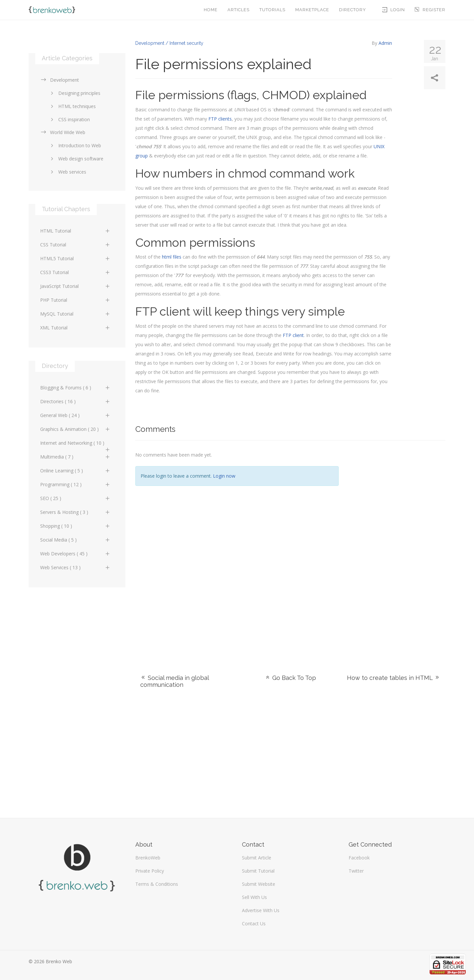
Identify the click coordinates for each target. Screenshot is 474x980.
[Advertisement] (397, 549)
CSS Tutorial (75, 245)
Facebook (359, 858)
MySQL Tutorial (75, 314)
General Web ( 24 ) (75, 415)
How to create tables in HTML (394, 678)
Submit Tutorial (258, 871)
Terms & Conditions (157, 884)
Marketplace (312, 10)
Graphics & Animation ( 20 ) (75, 429)
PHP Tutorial (75, 300)
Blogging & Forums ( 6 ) (75, 388)
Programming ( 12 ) (75, 484)
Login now (224, 476)
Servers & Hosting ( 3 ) (75, 512)
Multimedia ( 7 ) (75, 457)
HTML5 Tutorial (75, 258)
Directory (353, 10)
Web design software (76, 159)
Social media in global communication (174, 681)
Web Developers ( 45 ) (75, 554)
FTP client (293, 335)
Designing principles (74, 93)
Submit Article (257, 858)
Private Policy (150, 871)
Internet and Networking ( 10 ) (75, 445)
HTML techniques (72, 106)
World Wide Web (63, 132)
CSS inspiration (69, 119)
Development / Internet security (169, 43)
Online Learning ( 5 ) (75, 471)
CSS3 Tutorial (75, 272)
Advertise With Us (261, 910)
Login (394, 10)
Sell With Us (254, 897)
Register (430, 10)
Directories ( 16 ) (75, 401)
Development (60, 80)
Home (211, 10)
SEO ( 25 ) (75, 498)
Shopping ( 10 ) (75, 526)
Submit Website (259, 884)
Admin (385, 43)
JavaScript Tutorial (75, 286)
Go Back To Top (290, 678)
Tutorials (272, 10)
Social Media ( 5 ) (75, 540)
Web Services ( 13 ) (75, 567)
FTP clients (220, 119)
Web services (67, 172)
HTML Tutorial (75, 231)
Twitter (356, 871)
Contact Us (254, 924)
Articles (238, 10)
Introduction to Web (75, 145)
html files (172, 257)
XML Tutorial (75, 328)
